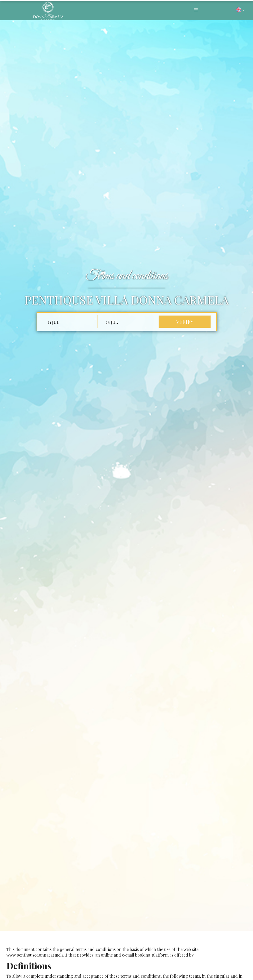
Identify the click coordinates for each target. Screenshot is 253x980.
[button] (196, 10)
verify (185, 322)
